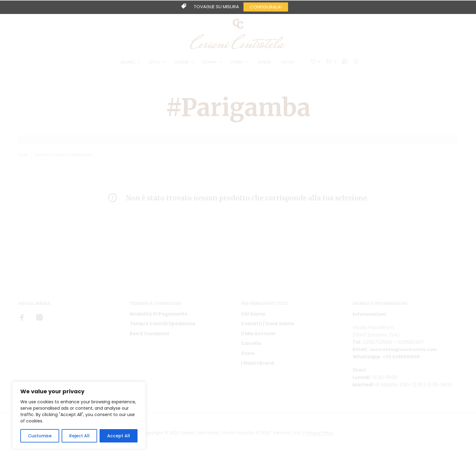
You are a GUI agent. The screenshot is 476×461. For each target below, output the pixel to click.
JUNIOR (265, 63)
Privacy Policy (319, 435)
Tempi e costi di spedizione (162, 326)
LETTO (156, 63)
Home (23, 157)
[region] (79, 415)
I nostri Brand (258, 365)
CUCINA (182, 63)
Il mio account (258, 336)
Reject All (79, 436)
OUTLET (289, 63)
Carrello (251, 346)
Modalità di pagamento (158, 316)
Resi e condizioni (149, 336)
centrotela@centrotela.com (406, 352)
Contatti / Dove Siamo (268, 326)
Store (248, 355)
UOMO (238, 63)
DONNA (211, 63)
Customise (40, 436)
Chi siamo (253, 316)
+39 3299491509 (403, 359)
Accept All (119, 436)
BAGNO (129, 63)
